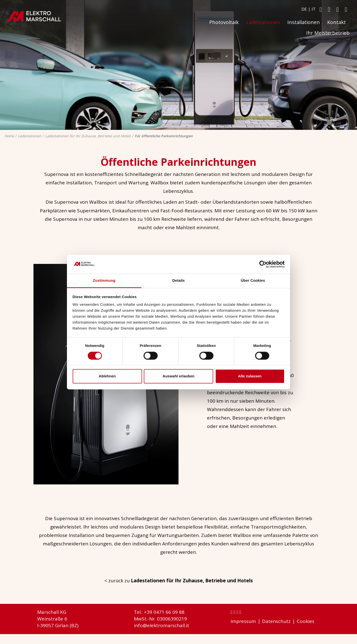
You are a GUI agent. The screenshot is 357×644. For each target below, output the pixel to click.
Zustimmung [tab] (104, 281)
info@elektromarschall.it (162, 625)
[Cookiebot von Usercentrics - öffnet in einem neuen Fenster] (263, 264)
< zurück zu (179, 581)
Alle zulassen (250, 376)
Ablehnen (107, 376)
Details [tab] (178, 281)
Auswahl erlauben (178, 376)
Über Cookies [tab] (253, 281)
